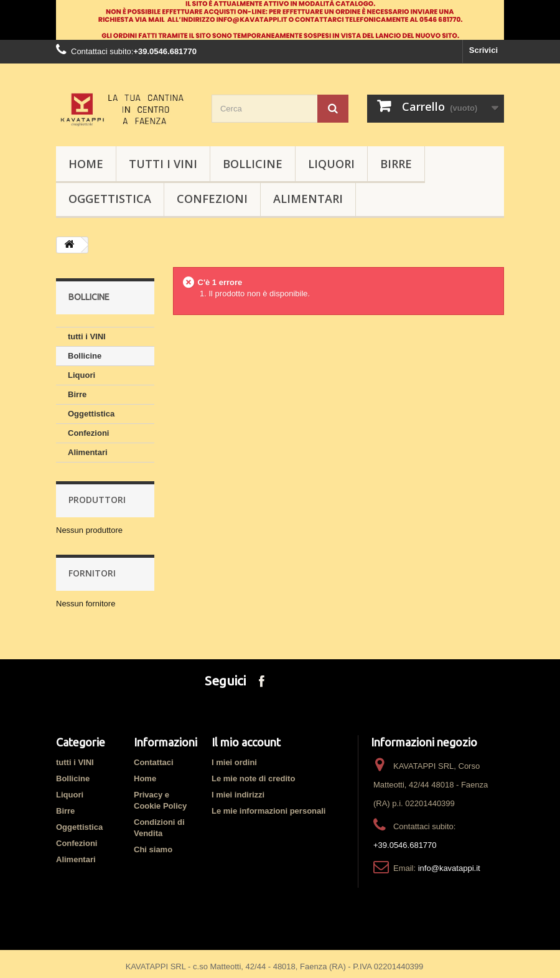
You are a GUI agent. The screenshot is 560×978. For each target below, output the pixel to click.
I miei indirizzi (238, 795)
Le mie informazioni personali (268, 811)
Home (145, 778)
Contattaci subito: (102, 51)
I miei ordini (234, 762)
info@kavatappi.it (449, 868)
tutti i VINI (163, 164)
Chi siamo (153, 849)
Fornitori (92, 573)
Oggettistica (110, 199)
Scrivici (483, 50)
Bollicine (253, 164)
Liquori (331, 164)
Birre (396, 164)
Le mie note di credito (253, 778)
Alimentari (308, 199)
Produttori (97, 500)
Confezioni (212, 199)
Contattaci (154, 762)
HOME (86, 164)
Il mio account (246, 742)
